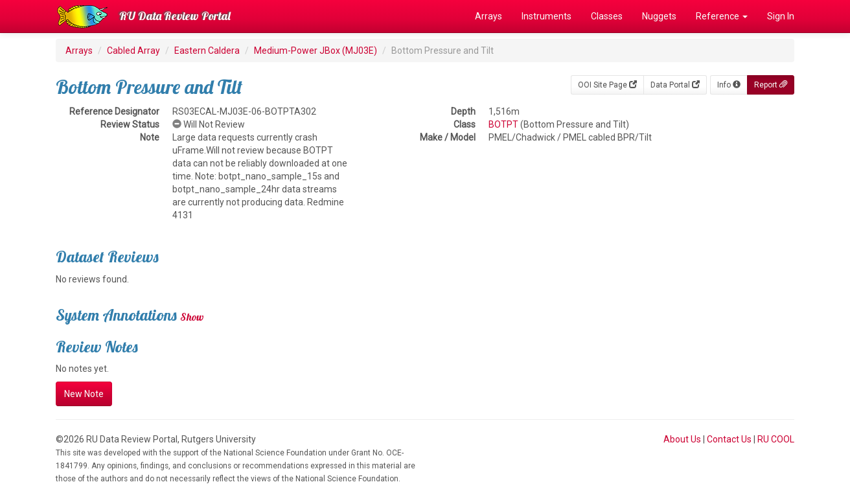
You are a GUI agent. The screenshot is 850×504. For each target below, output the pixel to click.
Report (771, 85)
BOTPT (503, 124)
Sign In (781, 16)
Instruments (546, 16)
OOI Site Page (607, 85)
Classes (607, 16)
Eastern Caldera (207, 51)
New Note (84, 394)
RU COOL (776, 439)
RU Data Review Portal (175, 16)
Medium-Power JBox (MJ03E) (316, 51)
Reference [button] (722, 16)
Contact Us (729, 439)
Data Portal (675, 85)
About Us (682, 439)
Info (729, 85)
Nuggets (659, 16)
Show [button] (192, 317)
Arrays (488, 16)
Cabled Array (133, 51)
